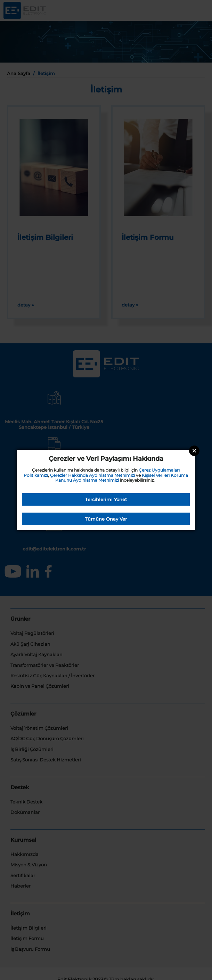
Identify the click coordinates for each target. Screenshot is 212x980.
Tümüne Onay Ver (106, 519)
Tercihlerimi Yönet (106, 499)
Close (194, 451)
